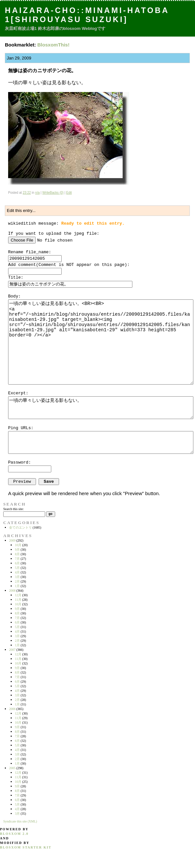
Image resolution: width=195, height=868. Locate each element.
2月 (17, 581)
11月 (18, 600)
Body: (14, 296)
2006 (12, 709)
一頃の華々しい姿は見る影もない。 (101, 408)
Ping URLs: (21, 428)
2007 (12, 650)
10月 (18, 545)
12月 (18, 595)
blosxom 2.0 (14, 834)
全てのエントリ (20, 527)
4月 (17, 572)
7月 (17, 559)
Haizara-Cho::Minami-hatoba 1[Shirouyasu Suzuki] (87, 15)
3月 (17, 577)
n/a (37, 193)
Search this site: (13, 509)
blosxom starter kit (26, 847)
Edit (69, 193)
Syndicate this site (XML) (20, 821)
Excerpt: (18, 393)
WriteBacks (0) (53, 193)
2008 (12, 591)
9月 (17, 550)
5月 (17, 568)
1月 (17, 586)
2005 (12, 768)
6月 (17, 563)
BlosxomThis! (53, 45)
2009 (12, 540)
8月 (17, 554)
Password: (19, 462)
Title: (16, 277)
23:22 (27, 193)
